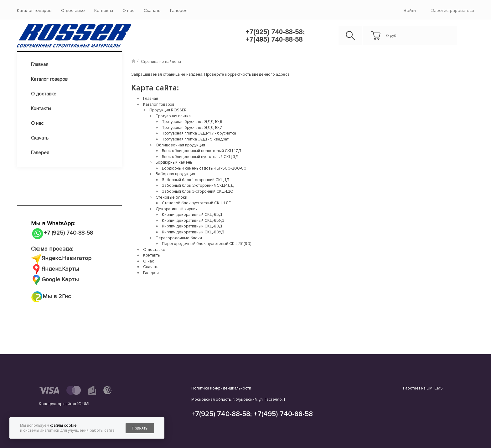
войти (410, 10)
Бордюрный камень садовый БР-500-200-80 (204, 168)
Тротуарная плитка (173, 116)
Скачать (152, 10)
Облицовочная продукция (180, 145)
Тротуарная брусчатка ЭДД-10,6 (192, 122)
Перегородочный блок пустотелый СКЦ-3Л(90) (207, 244)
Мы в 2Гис (51, 296)
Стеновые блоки (171, 197)
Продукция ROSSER (168, 110)
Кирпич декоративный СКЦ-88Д (192, 226)
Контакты (104, 10)
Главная (40, 64)
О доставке (73, 10)
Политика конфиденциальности (221, 388)
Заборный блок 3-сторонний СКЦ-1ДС (197, 191)
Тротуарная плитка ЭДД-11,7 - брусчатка (199, 133)
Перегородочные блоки (179, 238)
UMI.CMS (435, 388)
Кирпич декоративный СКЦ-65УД (193, 221)
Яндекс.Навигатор (67, 258)
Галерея (179, 10)
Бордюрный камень (174, 162)
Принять (140, 428)
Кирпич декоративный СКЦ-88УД (193, 232)
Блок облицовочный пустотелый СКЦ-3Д (200, 157)
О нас (128, 10)
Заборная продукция (175, 174)
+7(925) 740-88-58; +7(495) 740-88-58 (275, 36)
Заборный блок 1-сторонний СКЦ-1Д (196, 180)
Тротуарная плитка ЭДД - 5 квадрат (195, 139)
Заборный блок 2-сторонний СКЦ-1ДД (198, 186)
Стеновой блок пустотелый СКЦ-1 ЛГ (196, 203)
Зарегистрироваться (453, 10)
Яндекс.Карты (60, 269)
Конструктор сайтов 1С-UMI (64, 404)
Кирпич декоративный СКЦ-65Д (192, 215)
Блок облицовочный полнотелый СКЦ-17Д (202, 151)
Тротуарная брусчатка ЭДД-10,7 (192, 128)
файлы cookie (63, 425)
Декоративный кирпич (177, 209)
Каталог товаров (34, 10)
